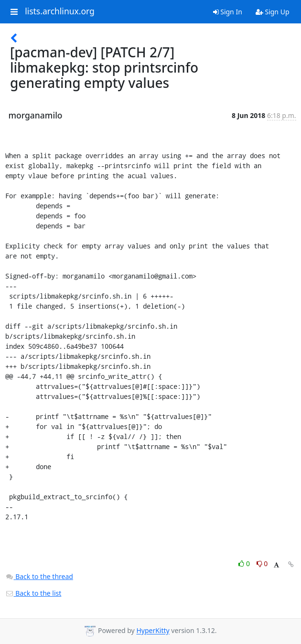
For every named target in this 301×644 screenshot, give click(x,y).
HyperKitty (153, 631)
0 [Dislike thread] (262, 563)
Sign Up (273, 12)
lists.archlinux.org (60, 11)
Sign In (228, 12)
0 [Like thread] (245, 563)
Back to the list (33, 593)
